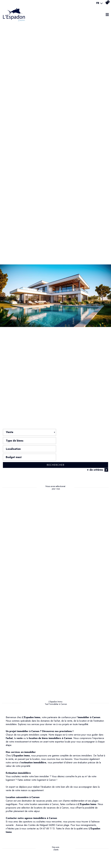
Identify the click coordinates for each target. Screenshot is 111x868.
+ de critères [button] (97, 463)
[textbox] (82, 441)
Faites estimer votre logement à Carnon (37, 775)
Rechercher (56, 458)
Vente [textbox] (10, 442)
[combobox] (29, 442)
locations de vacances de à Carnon (51, 802)
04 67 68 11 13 (47, 823)
